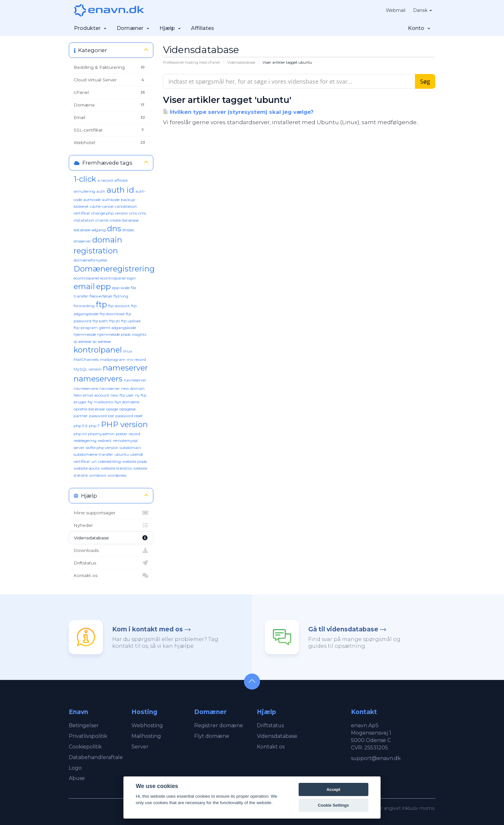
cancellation (126, 206)
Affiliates (203, 28)
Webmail (396, 10)
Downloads (111, 550)
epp (104, 286)
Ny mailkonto (100, 402)
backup (128, 200)
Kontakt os (111, 575)
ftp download (112, 314)
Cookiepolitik (85, 747)
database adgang (90, 230)
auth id (120, 190)
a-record (105, 180)
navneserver (135, 380)
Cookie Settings (333, 805)
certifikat (82, 213)
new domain (133, 388)
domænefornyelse (90, 260)
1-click (85, 179)
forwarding (84, 306)
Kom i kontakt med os (148, 629)
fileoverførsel (101, 296)
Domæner (133, 28)
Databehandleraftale (96, 757)
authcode (92, 200)
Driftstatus (111, 563)
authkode (111, 200)
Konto (419, 28)
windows (98, 475)
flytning (121, 296)
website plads (135, 461)
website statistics (116, 468)
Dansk (423, 10)
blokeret (81, 206)
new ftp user (122, 395)
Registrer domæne (219, 725)
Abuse (77, 778)
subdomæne (85, 454)
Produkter (90, 28)
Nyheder (111, 525)
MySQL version (88, 369)
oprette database (89, 409)
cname (102, 220)
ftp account (119, 306)
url (94, 461)
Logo (75, 768)
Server (140, 747)
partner (81, 416)
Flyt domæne (212, 736)
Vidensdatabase (241, 62)
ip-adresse (102, 341)
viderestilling (109, 461)
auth (101, 191)
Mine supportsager (111, 513)
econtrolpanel (86, 278)
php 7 (94, 426)
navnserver (110, 388)
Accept (333, 789)
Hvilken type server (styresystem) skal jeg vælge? (238, 112)
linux (128, 351)
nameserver (125, 368)
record (134, 434)
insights (139, 334)
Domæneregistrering (114, 269)
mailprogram (113, 359)
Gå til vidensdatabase (343, 629)
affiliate (121, 180)
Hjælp (170, 28)
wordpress (117, 475)
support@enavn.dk (376, 758)
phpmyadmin (101, 434)
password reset (129, 416)
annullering (84, 191)
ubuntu (122, 454)
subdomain (130, 448)
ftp (101, 304)
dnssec (128, 230)
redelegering (85, 440)
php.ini (80, 434)
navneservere (86, 388)
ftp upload (131, 321)
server (79, 448)
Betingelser (84, 725)
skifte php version (102, 448)
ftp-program (86, 328)
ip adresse (82, 341)
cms (133, 213)
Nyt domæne (127, 402)
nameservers (98, 379)
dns (114, 229)
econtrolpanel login (118, 278)
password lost (102, 416)
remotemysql (125, 440)
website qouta (87, 468)
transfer (106, 454)
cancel (108, 206)
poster (122, 434)
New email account (91, 395)
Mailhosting (146, 736)
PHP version (124, 424)
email (84, 286)
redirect (105, 440)
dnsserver (82, 241)
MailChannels (86, 359)
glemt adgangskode (117, 328)
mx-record (136, 359)
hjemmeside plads (114, 334)
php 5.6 (81, 426)
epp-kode (121, 288)
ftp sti (115, 321)
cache (95, 206)
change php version (110, 213)
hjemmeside (85, 334)
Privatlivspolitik (88, 736)
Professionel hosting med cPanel (191, 62)
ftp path (100, 321)
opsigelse (127, 409)
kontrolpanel (98, 350)
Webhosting (147, 725)
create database (124, 220)
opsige (112, 409)
